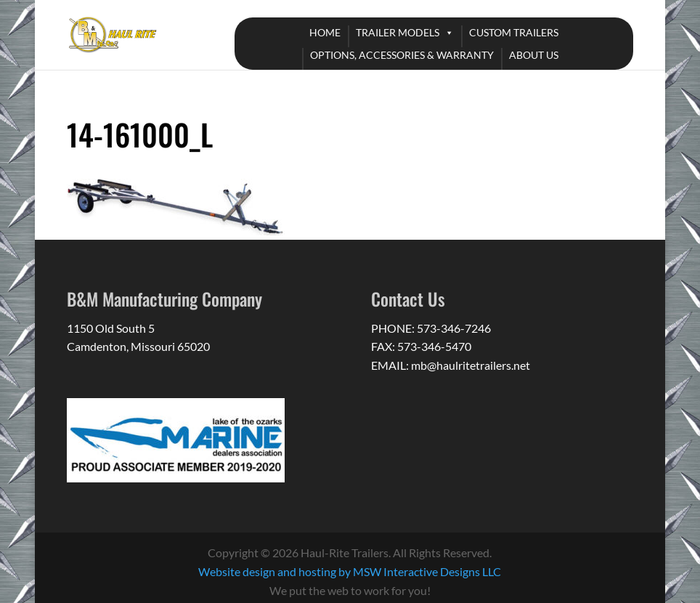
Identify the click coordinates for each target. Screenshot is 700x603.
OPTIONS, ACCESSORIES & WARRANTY (402, 55)
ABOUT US (534, 55)
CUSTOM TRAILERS (514, 32)
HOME (325, 32)
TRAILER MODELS (398, 32)
